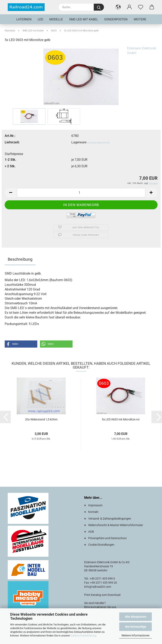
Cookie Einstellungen (101, 545)
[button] (118, 7)
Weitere (140, 19)
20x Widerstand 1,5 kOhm (41, 419)
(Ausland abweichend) (98, 143)
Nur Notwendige (136, 627)
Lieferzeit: (12, 142)
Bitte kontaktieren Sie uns (100, 607)
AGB (91, 532)
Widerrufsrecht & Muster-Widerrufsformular (116, 525)
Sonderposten (116, 19)
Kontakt (93, 512)
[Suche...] (99, 7)
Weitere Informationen (136, 635)
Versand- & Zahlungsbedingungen (110, 519)
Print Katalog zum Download (102, 595)
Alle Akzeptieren (136, 617)
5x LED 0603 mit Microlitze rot (121, 419)
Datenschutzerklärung (83, 636)
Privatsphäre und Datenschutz (107, 538)
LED (40, 19)
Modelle (56, 19)
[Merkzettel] (141, 7)
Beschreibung (20, 259)
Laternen (24, 19)
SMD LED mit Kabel (84, 19)
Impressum (95, 505)
